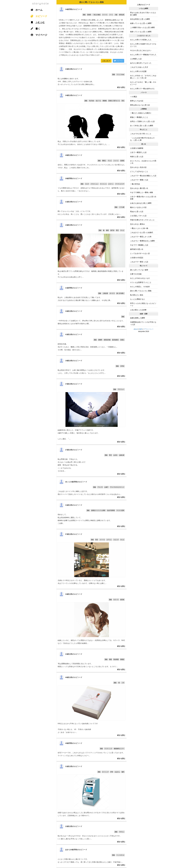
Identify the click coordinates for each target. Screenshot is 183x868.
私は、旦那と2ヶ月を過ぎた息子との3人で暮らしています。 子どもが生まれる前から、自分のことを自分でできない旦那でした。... (91, 120)
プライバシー (149, 329)
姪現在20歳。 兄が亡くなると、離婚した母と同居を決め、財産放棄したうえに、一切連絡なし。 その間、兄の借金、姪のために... (91, 342)
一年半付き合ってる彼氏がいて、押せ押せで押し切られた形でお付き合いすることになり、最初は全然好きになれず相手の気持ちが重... (91, 318)
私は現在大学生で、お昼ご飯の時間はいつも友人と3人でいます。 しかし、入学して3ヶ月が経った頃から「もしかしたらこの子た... (91, 367)
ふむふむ (106, 61)
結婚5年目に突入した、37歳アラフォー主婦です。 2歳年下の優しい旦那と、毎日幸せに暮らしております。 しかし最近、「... (91, 412)
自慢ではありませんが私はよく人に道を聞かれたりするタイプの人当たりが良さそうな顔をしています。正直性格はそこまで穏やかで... (91, 791)
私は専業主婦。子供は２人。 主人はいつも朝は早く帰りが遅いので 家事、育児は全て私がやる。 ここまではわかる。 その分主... (91, 461)
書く (35, 29)
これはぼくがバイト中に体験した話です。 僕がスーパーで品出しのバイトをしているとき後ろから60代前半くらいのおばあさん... (91, 488)
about (136, 329)
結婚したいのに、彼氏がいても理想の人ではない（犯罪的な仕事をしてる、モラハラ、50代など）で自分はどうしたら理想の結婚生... (91, 619)
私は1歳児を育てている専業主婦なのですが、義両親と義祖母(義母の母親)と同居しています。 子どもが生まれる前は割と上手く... (91, 251)
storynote (41, 4)
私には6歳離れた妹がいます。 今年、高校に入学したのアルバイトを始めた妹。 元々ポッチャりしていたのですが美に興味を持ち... (91, 77)
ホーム (36, 10)
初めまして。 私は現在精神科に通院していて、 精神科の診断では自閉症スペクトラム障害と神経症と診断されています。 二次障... (91, 515)
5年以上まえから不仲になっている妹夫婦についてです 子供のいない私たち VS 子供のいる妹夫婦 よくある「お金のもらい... (91, 705)
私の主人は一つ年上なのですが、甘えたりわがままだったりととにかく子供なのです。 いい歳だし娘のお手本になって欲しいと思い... (91, 833)
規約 (141, 329)
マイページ (38, 35)
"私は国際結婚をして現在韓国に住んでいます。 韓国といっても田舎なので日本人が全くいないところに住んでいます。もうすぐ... (91, 661)
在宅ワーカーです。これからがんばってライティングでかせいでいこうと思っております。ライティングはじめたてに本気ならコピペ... (91, 750)
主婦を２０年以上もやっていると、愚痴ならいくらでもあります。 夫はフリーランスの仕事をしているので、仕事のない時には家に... (91, 559)
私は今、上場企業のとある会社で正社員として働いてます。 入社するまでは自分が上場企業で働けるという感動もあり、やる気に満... (91, 294)
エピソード (38, 16)
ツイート (118, 61)
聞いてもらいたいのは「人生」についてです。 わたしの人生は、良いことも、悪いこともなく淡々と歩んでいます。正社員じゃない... (91, 208)
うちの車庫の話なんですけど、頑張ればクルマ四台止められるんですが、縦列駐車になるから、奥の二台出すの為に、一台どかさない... (91, 185)
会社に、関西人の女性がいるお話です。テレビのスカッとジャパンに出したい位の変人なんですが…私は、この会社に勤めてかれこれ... (91, 162)
